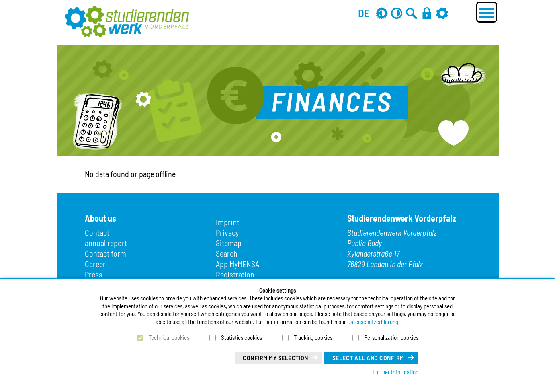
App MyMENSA (238, 264)
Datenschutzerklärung (373, 322)
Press (94, 274)
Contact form (105, 253)
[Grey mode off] (382, 13)
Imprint (227, 222)
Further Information (395, 372)
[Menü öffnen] (487, 12)
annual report (106, 243)
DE (364, 13)
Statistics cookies (242, 337)
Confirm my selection (275, 358)
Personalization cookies (391, 337)
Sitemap (229, 243)
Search (227, 253)
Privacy (227, 232)
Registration (235, 274)
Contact (97, 232)
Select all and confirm (368, 358)
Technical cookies (169, 337)
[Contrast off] (397, 13)
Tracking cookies (313, 337)
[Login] (427, 13)
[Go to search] (412, 13)
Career (95, 264)
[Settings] (442, 13)
